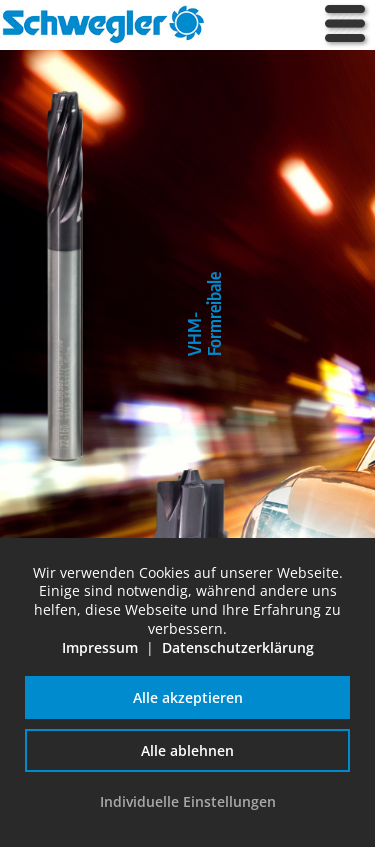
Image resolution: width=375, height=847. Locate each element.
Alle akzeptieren (188, 697)
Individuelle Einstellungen (188, 801)
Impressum (100, 647)
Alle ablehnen (187, 750)
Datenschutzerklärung (238, 647)
